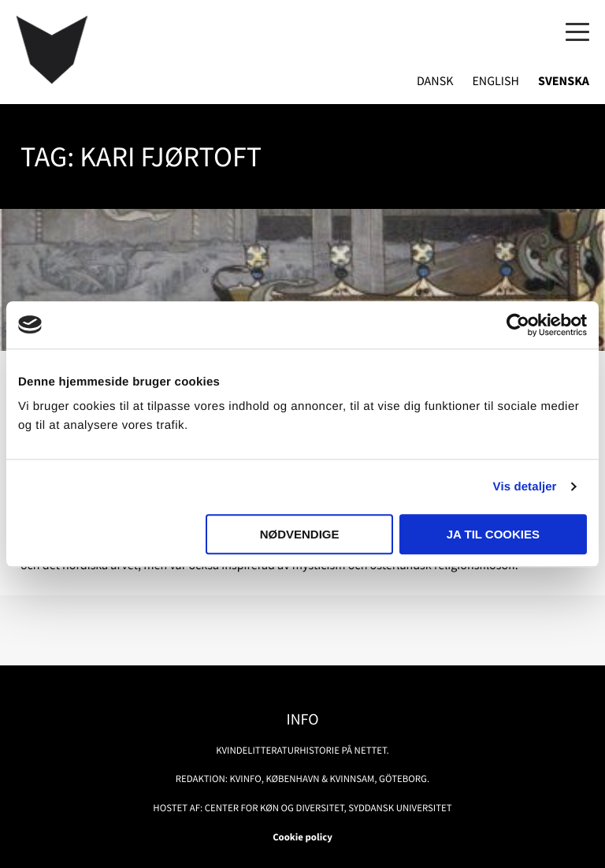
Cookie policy (302, 837)
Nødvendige (300, 534)
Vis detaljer (525, 487)
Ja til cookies (493, 534)
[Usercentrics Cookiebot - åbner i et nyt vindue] (518, 325)
